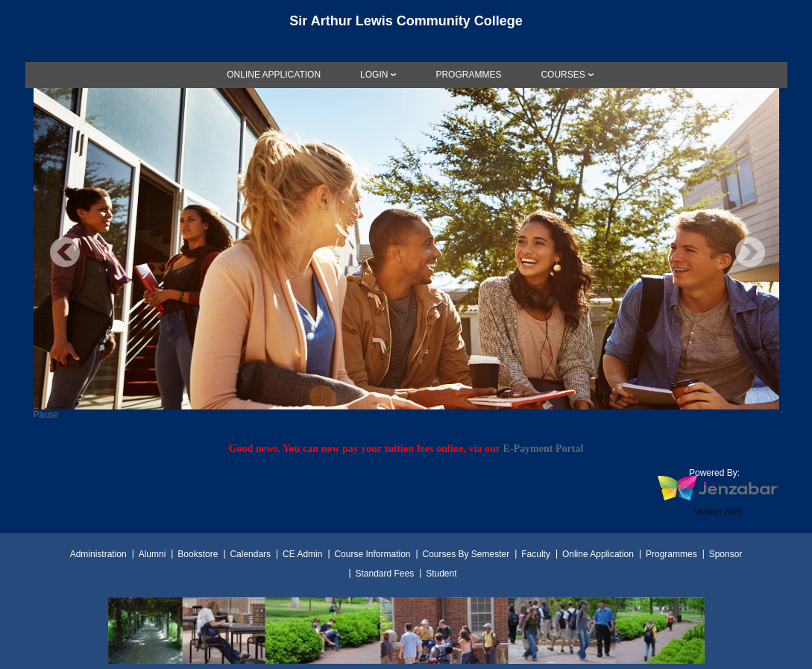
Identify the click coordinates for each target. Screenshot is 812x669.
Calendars (250, 554)
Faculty (536, 554)
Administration (98, 554)
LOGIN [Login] (374, 75)
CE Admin (302, 554)
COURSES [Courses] (563, 75)
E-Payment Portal (543, 448)
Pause (46, 415)
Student (441, 574)
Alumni (152, 554)
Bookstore (198, 554)
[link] (274, 75)
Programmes (671, 554)
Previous (65, 252)
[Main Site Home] (406, 25)
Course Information (372, 554)
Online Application (598, 554)
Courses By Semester (466, 554)
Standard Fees (384, 574)
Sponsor (726, 554)
